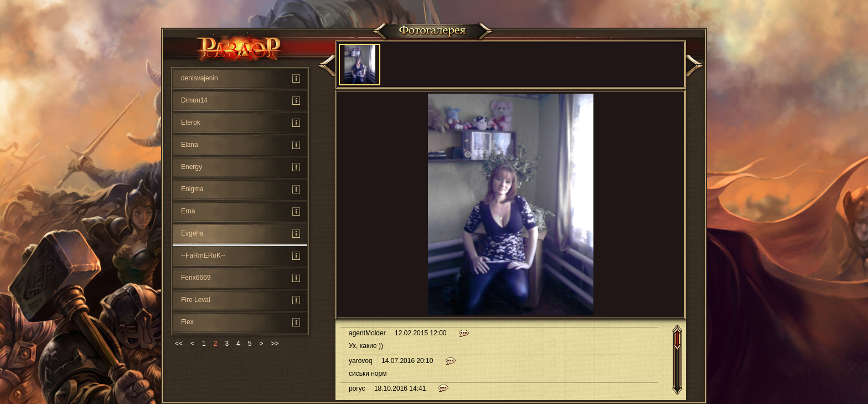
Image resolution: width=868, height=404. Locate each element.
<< (179, 344)
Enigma (192, 189)
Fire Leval (196, 300)
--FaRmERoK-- (203, 255)
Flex (187, 322)
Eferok (191, 122)
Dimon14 (194, 100)
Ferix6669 (196, 278)
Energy (192, 167)
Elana (190, 145)
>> (275, 344)
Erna (188, 211)
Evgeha (192, 233)
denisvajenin (200, 78)
